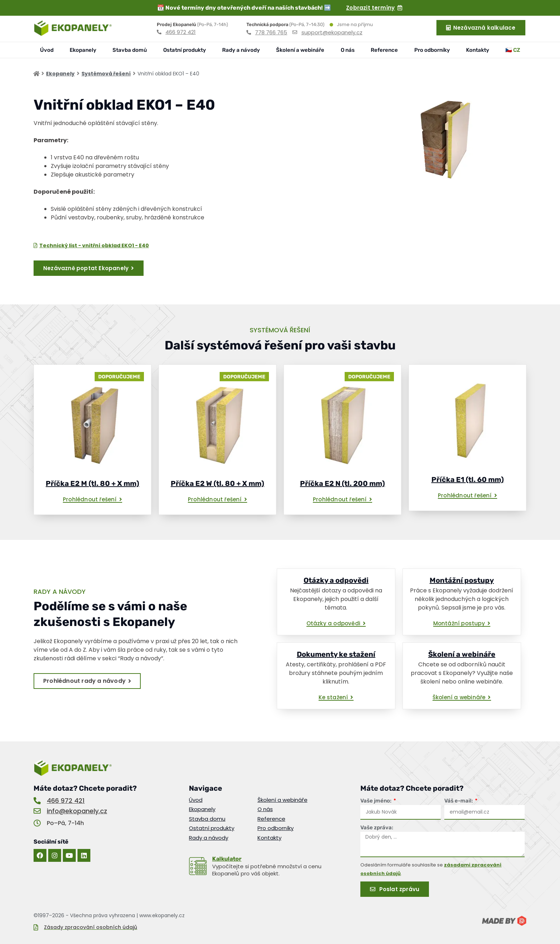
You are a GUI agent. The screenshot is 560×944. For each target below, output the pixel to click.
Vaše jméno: (376, 801)
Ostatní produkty (185, 50)
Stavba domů (130, 50)
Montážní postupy (462, 580)
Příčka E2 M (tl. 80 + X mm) (92, 483)
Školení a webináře (300, 50)
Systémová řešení (106, 74)
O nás (348, 50)
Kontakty (478, 50)
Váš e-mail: (459, 801)
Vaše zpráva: (377, 828)
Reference (384, 50)
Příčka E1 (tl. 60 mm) (468, 480)
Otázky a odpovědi (336, 580)
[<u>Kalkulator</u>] (198, 866)
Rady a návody (241, 50)
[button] (92, 500)
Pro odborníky (432, 50)
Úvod (47, 50)
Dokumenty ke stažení (336, 654)
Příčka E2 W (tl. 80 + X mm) (217, 483)
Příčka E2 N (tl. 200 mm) (342, 483)
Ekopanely (83, 50)
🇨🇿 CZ (513, 50)
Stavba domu (207, 819)
